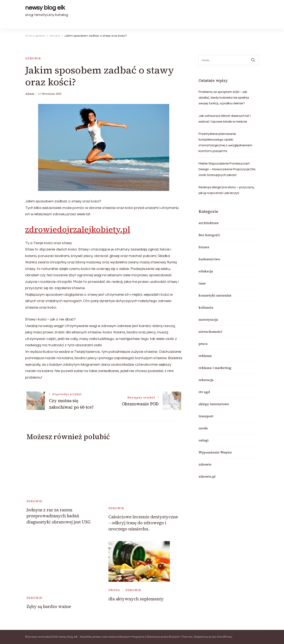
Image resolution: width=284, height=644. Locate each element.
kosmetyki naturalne (215, 295)
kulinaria (206, 307)
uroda (114, 590)
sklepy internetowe (214, 404)
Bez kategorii (209, 235)
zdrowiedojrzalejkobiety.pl (78, 229)
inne (202, 283)
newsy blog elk (45, 8)
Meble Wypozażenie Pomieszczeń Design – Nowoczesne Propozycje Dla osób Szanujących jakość (227, 169)
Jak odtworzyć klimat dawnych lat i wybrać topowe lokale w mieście (225, 119)
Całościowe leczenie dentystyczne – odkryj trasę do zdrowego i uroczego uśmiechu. (143, 523)
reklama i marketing (215, 368)
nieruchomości (210, 332)
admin (30, 94)
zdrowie (33, 58)
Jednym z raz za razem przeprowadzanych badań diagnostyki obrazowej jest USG (59, 516)
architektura (209, 223)
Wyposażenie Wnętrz (215, 452)
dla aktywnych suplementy (136, 599)
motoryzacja (208, 319)
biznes (204, 247)
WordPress (224, 637)
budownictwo (209, 259)
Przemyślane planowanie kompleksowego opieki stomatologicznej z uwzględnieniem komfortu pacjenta (225, 142)
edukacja (206, 271)
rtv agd (204, 392)
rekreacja (206, 380)
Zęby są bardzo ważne (49, 606)
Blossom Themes (181, 637)
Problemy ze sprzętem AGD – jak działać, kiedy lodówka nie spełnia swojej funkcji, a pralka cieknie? (224, 98)
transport (206, 416)
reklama (205, 356)
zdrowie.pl (207, 476)
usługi (204, 440)
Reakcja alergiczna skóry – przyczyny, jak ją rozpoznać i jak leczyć (227, 190)
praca (203, 344)
